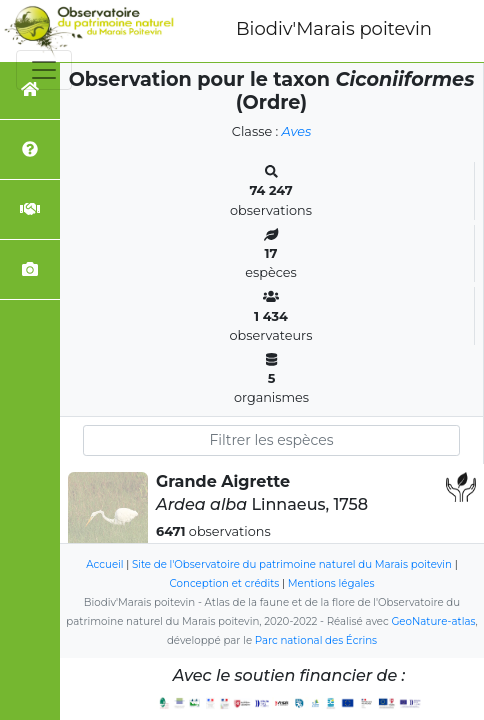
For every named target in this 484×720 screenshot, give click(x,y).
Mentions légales (331, 583)
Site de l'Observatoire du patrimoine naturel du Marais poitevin (292, 564)
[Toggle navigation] (44, 70)
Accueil (104, 564)
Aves (297, 131)
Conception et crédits (225, 583)
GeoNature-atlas (433, 621)
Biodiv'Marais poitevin (334, 29)
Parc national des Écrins (316, 640)
